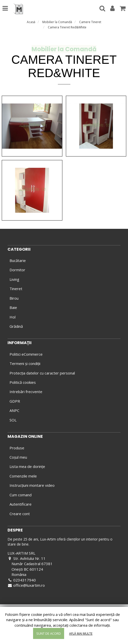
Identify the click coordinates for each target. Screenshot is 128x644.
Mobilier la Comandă (57, 22)
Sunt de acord (49, 633)
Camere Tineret (90, 22)
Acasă (31, 22)
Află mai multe (81, 634)
